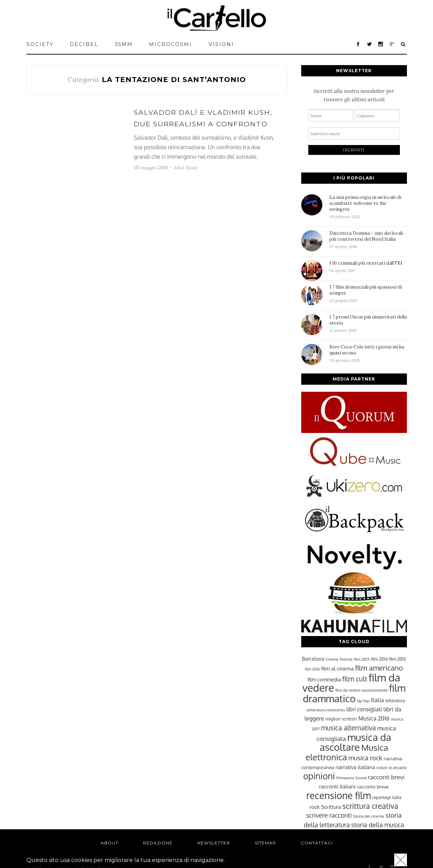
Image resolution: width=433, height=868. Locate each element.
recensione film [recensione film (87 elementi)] (338, 795)
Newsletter (214, 843)
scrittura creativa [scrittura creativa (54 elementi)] (370, 806)
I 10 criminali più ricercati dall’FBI (368, 267)
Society (40, 44)
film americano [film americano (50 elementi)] (379, 668)
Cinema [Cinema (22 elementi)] (332, 659)
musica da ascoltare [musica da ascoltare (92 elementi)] (355, 742)
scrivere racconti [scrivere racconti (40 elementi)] (329, 815)
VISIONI (221, 44)
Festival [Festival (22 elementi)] (346, 659)
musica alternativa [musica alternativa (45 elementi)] (348, 728)
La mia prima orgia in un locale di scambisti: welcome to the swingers (368, 207)
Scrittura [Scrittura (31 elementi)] (331, 807)
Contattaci (317, 843)
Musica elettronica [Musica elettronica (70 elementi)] (347, 752)
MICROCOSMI (171, 44)
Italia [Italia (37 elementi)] (378, 700)
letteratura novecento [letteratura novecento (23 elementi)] (326, 710)
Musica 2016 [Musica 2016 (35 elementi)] (374, 718)
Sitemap (265, 843)
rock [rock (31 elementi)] (315, 807)
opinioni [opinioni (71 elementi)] (319, 776)
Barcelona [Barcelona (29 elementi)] (313, 659)
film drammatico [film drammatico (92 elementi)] (354, 693)
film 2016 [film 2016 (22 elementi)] (312, 669)
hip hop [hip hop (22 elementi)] (363, 701)
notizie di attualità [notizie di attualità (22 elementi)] (391, 768)
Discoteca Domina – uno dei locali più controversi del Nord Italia (368, 240)
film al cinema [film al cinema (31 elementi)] (338, 668)
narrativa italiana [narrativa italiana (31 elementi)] (355, 767)
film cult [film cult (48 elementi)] (355, 679)
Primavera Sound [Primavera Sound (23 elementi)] (352, 778)
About (110, 843)
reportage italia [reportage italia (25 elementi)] (387, 797)
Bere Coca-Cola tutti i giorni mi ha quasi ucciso (368, 353)
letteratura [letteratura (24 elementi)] (395, 701)
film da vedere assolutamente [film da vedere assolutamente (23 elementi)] (361, 690)
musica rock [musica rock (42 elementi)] (365, 758)
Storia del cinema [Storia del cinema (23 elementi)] (369, 816)
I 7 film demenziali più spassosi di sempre (368, 294)
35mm (124, 44)
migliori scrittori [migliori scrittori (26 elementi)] (341, 719)
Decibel (84, 44)
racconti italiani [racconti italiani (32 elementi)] (338, 786)
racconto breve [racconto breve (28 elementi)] (373, 787)
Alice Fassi (185, 168)
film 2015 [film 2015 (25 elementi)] (397, 659)
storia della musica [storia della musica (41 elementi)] (378, 825)
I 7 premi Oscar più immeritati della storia (368, 323)
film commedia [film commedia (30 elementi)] (324, 679)
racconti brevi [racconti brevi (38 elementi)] (386, 777)
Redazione (158, 843)
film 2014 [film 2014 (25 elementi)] (379, 659)
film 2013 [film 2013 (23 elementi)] (362, 659)
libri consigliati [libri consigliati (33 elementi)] (364, 709)
